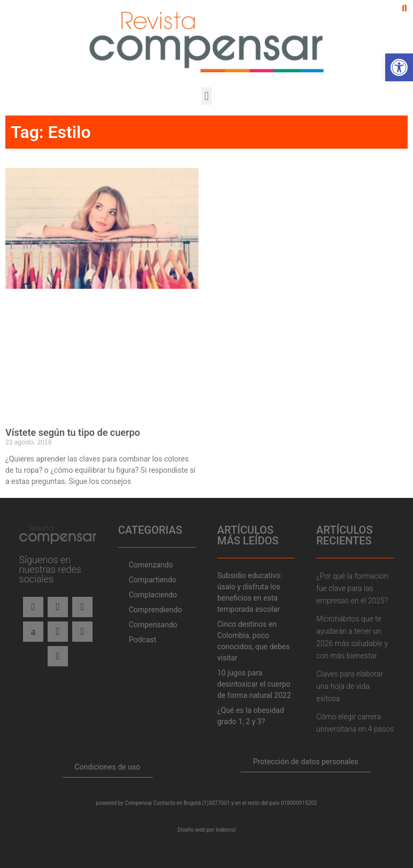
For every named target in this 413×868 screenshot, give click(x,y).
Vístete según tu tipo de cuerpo (73, 432)
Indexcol (225, 830)
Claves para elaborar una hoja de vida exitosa (350, 686)
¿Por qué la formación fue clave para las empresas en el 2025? (352, 588)
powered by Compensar (124, 803)
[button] (404, 9)
